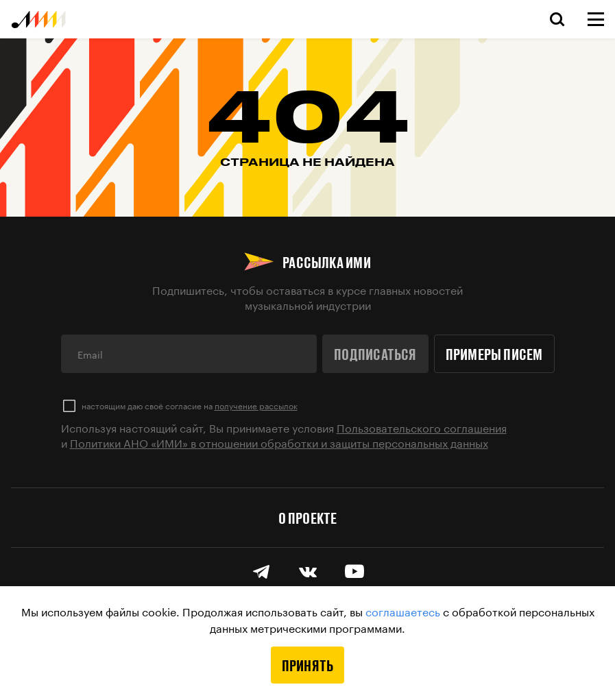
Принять (308, 665)
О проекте (308, 518)
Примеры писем (494, 354)
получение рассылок (256, 405)
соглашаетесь (403, 611)
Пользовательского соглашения (422, 427)
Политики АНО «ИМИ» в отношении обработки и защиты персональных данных (279, 442)
